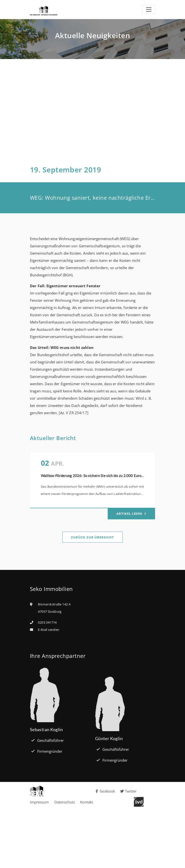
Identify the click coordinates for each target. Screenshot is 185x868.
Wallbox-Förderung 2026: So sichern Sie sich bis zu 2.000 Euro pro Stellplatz (102, 476)
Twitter (128, 791)
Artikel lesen (130, 514)
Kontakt (87, 802)
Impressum (39, 802)
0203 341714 (47, 622)
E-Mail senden (49, 630)
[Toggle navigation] (149, 10)
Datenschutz (65, 802)
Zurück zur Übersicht (92, 537)
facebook (105, 791)
